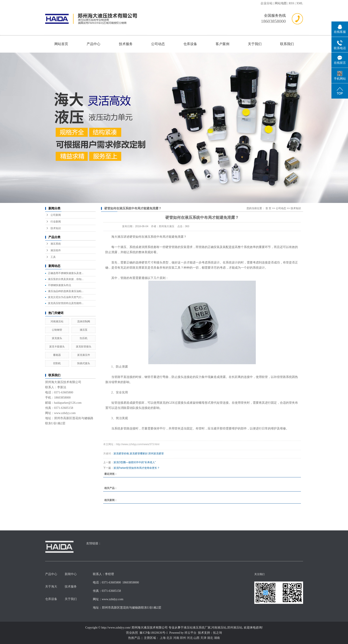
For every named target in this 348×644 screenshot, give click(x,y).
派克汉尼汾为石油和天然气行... (66, 297)
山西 (196, 638)
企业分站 (267, 3)
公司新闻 (56, 215)
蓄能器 (57, 355)
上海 (163, 638)
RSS (292, 3)
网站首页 (61, 44)
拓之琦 (218, 633)
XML (300, 3)
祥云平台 (190, 633)
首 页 (268, 208)
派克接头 (57, 338)
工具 (53, 257)
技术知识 (56, 228)
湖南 (217, 638)
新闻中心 (71, 574)
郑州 (183, 638)
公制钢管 (57, 330)
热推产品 (134, 638)
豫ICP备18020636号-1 (154, 633)
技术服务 (126, 44)
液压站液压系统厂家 (197, 628)
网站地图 (281, 3)
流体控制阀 (84, 321)
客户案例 (222, 44)
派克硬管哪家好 (139, 454)
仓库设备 (190, 44)
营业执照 (132, 633)
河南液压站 (57, 321)
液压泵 (84, 330)
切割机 (57, 363)
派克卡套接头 (57, 347)
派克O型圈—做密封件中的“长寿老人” (135, 462)
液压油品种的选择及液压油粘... (66, 291)
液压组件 (56, 250)
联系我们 (287, 44)
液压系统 (56, 244)
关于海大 (51, 587)
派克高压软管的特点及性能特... (66, 303)
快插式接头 (84, 363)
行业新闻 (56, 222)
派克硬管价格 (121, 454)
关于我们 (255, 44)
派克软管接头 (84, 347)
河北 (190, 638)
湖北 (210, 638)
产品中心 (94, 44)
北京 (169, 638)
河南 (176, 638)
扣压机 (84, 338)
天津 (203, 638)
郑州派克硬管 (156, 454)
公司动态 (158, 44)
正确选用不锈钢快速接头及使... (66, 273)
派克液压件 (84, 355)
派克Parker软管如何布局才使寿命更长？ (137, 468)
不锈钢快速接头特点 (60, 285)
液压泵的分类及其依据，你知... (66, 279)
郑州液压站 (235, 628)
